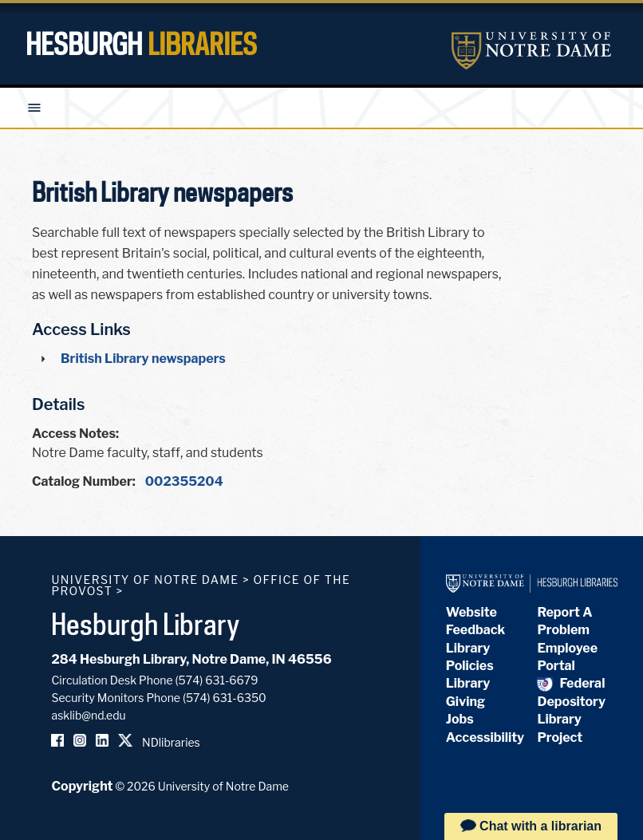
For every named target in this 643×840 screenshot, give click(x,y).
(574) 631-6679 (217, 680)
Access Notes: (75, 434)
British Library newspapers (143, 359)
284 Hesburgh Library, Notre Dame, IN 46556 (191, 659)
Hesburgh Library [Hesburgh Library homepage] (146, 624)
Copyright (82, 786)
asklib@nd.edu (88, 715)
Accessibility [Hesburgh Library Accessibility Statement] (485, 737)
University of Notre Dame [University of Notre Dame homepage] (145, 580)
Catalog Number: (84, 481)
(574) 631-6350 (225, 698)
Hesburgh (141, 44)
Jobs (460, 719)
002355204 (184, 481)
